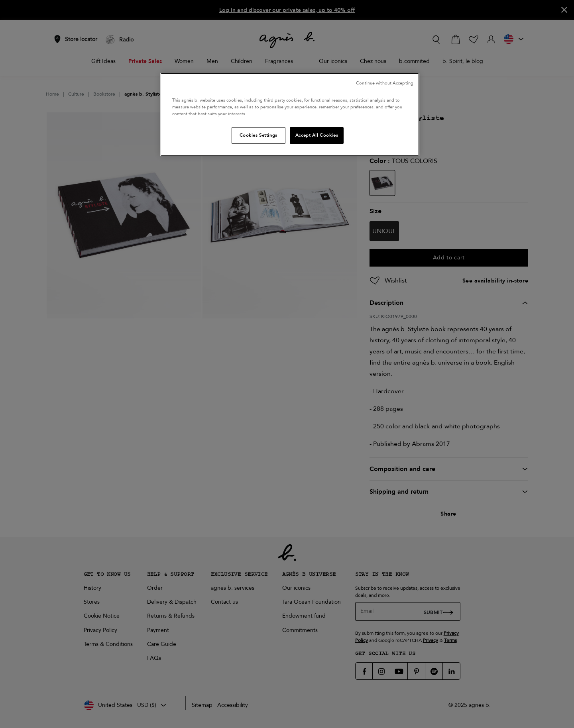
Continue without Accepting (385, 83)
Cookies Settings (258, 135)
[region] (290, 115)
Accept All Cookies (317, 135)
